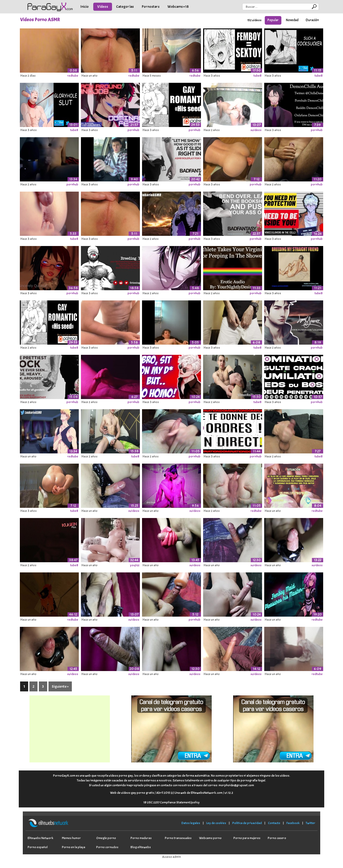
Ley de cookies (216, 823)
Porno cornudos (107, 847)
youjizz (135, 565)
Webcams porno (210, 838)
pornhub (133, 130)
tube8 (258, 76)
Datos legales (191, 823)
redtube (73, 76)
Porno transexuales (178, 838)
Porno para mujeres (247, 838)
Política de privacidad (247, 823)
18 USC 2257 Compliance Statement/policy (171, 802)
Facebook (293, 823)
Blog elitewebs (141, 847)
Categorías (125, 7)
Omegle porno (106, 838)
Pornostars (151, 7)
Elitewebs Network (40, 838)
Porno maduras (141, 838)
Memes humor (71, 838)
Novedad (292, 20)
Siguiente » (60, 686)
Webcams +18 (178, 7)
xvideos (256, 130)
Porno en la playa (74, 847)
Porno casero (277, 838)
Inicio (85, 7)
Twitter (311, 823)
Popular (273, 20)
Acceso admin (171, 857)
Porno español (38, 847)
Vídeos (103, 7)
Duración (312, 20)
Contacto (274, 823)
